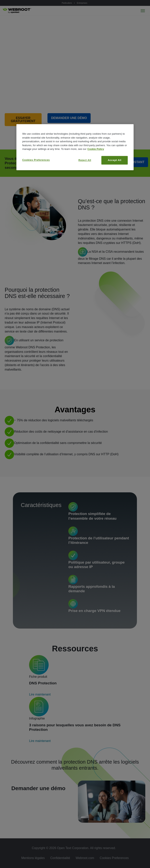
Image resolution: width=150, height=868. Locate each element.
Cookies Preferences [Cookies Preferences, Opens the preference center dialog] (36, 160)
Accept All (115, 160)
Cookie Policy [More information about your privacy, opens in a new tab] (96, 149)
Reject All (85, 160)
